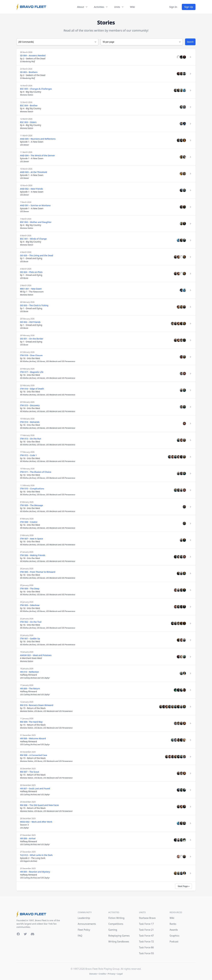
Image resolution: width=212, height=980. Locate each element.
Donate (93, 974)
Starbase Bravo (147, 918)
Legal (120, 974)
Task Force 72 (146, 942)
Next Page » (184, 886)
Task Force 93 (146, 953)
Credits (102, 974)
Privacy (112, 974)
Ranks (173, 924)
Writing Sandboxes (119, 942)
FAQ (80, 936)
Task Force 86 (146, 947)
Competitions (116, 924)
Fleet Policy (84, 930)
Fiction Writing (116, 918)
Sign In (173, 7)
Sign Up (189, 7)
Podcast (174, 942)
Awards (174, 930)
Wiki (132, 7)
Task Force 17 (146, 924)
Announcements (87, 924)
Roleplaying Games (119, 936)
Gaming (113, 930)
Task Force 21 (146, 930)
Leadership (84, 918)
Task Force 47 (146, 936)
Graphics (174, 936)
